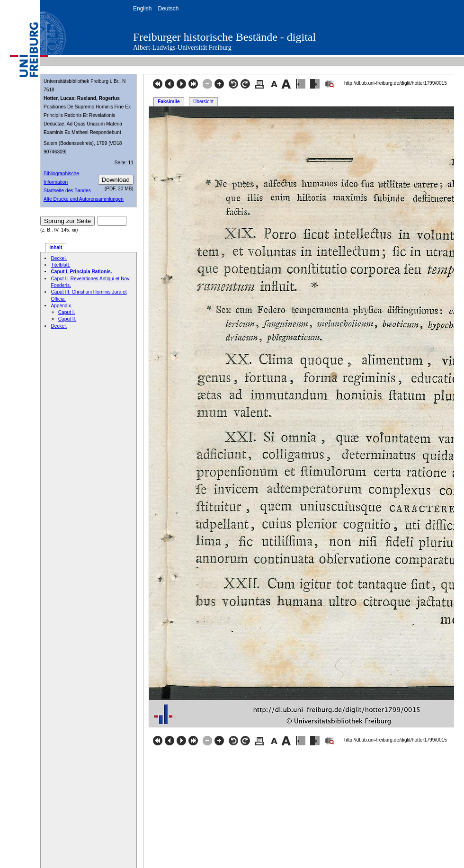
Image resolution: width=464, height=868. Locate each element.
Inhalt (56, 247)
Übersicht (203, 102)
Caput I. (67, 312)
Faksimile (169, 102)
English (142, 9)
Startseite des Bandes (67, 191)
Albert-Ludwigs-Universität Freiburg (182, 48)
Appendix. (61, 306)
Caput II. (67, 319)
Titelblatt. (60, 265)
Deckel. (59, 258)
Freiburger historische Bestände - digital (224, 37)
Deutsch (168, 9)
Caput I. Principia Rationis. (81, 272)
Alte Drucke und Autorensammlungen (84, 199)
